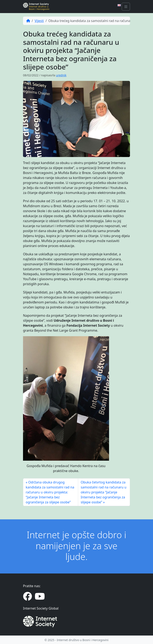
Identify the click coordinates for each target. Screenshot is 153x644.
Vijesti (39, 21)
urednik (61, 75)
